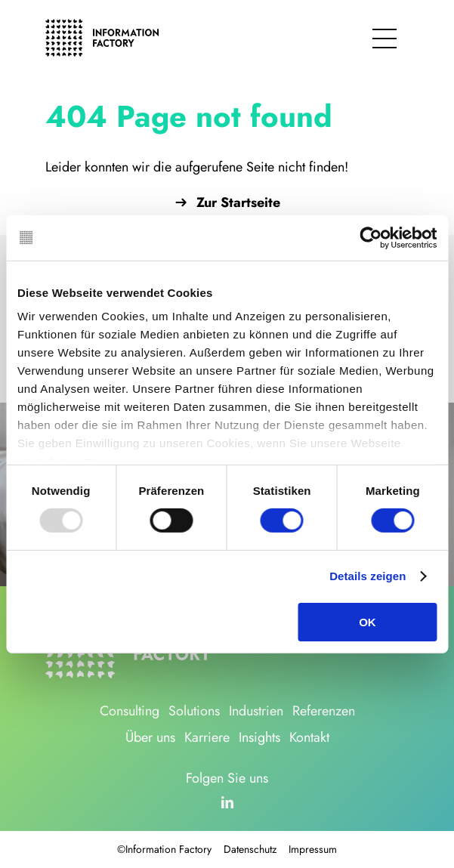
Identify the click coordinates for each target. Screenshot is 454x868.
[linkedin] (227, 802)
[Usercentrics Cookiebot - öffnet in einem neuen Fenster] (371, 237)
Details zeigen (368, 576)
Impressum (313, 849)
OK (368, 622)
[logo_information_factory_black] (102, 26)
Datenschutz (250, 849)
